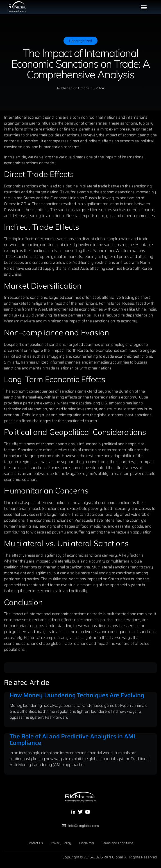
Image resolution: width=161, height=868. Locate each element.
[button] (144, 7)
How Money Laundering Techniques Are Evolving (77, 695)
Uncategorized (80, 41)
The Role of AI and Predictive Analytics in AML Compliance (73, 739)
